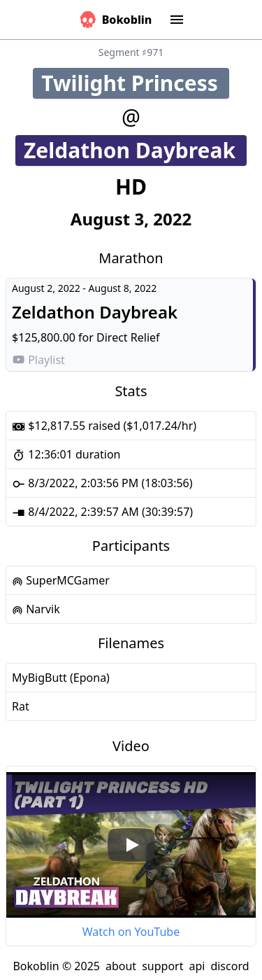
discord (230, 966)
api (197, 966)
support (162, 966)
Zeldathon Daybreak (135, 150)
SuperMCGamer (61, 580)
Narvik (36, 609)
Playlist (38, 360)
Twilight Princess (135, 83)
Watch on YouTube (131, 932)
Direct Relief (128, 337)
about (121, 966)
